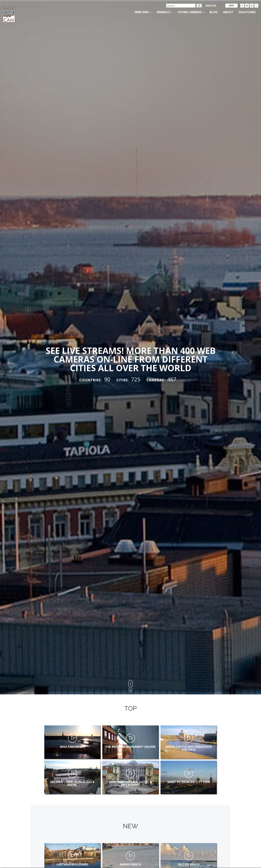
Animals (165, 12)
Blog (214, 12)
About (228, 12)
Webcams (143, 12)
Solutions (247, 12)
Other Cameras (191, 12)
